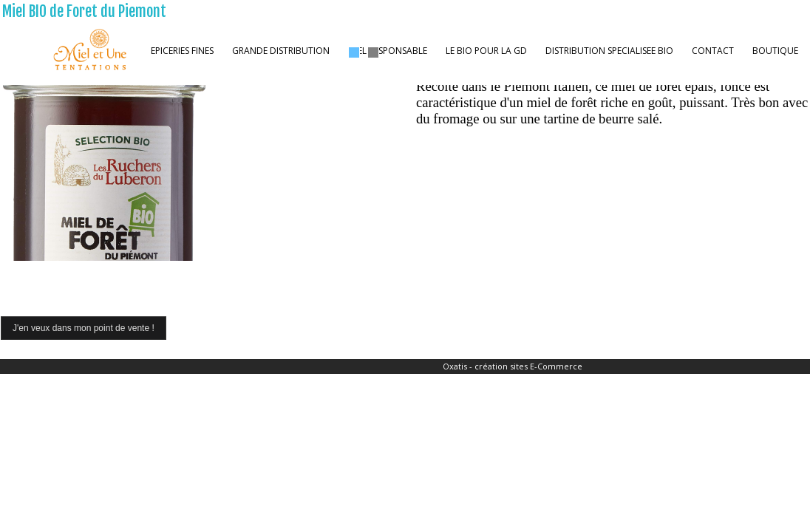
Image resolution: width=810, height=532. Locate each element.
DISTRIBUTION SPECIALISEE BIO (609, 51)
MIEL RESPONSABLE (388, 51)
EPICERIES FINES (182, 51)
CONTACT (713, 51)
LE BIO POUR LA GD (486, 51)
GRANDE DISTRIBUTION (281, 51)
